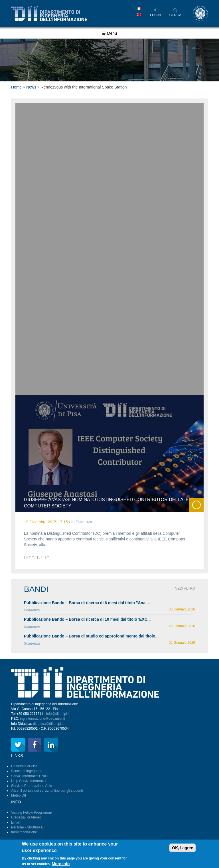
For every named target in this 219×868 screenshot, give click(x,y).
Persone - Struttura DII (28, 827)
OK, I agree (182, 849)
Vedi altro (185, 589)
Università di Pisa (24, 766)
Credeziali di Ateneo (26, 817)
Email (15, 822)
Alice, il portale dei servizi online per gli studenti (47, 791)
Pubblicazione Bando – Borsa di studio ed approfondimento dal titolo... (91, 636)
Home (16, 87)
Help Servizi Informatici (29, 781)
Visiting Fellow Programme (32, 813)
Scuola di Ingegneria (27, 771)
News (31, 87)
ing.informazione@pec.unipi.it (42, 719)
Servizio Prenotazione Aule (32, 786)
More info (61, 865)
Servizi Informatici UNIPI (30, 776)
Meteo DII (19, 795)
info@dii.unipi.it (58, 714)
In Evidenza (82, 522)
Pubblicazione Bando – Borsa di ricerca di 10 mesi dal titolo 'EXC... (87, 619)
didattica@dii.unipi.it (48, 724)
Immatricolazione (24, 832)
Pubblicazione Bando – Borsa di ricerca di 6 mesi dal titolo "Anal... (87, 603)
